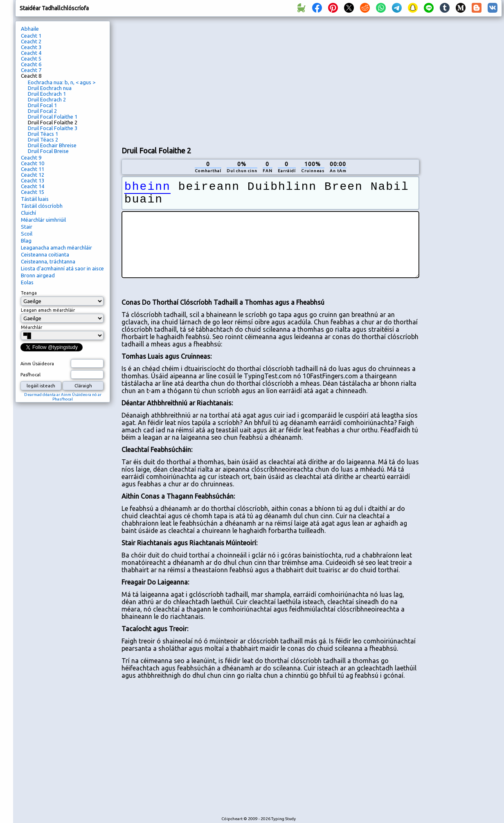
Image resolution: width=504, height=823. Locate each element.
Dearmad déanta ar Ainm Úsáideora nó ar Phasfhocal (63, 397)
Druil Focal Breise (48, 151)
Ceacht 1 (31, 36)
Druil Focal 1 (42, 105)
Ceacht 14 (33, 186)
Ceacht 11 (33, 169)
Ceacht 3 (31, 47)
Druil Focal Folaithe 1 (53, 117)
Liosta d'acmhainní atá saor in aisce (62, 268)
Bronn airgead (38, 275)
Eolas (27, 282)
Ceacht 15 (33, 192)
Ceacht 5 (31, 58)
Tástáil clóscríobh (42, 206)
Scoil (27, 234)
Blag (26, 241)
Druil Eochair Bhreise (52, 145)
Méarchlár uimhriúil (43, 220)
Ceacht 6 (31, 64)
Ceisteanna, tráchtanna (48, 261)
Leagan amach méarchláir (48, 310)
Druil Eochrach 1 (47, 94)
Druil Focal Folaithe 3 (53, 128)
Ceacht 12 (33, 175)
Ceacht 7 (31, 70)
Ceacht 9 (31, 157)
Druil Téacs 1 (43, 134)
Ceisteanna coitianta (45, 254)
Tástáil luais (35, 199)
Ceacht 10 (33, 163)
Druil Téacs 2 (43, 139)
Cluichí (28, 213)
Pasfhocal (30, 375)
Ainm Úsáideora (37, 364)
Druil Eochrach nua (50, 88)
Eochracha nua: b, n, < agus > (62, 82)
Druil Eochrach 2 (47, 99)
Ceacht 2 (31, 41)
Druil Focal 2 (42, 111)
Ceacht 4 (31, 53)
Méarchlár (32, 327)
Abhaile (30, 29)
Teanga (29, 293)
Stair (27, 227)
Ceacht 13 (33, 180)
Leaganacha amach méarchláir (56, 247)
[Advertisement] (232, 80)
